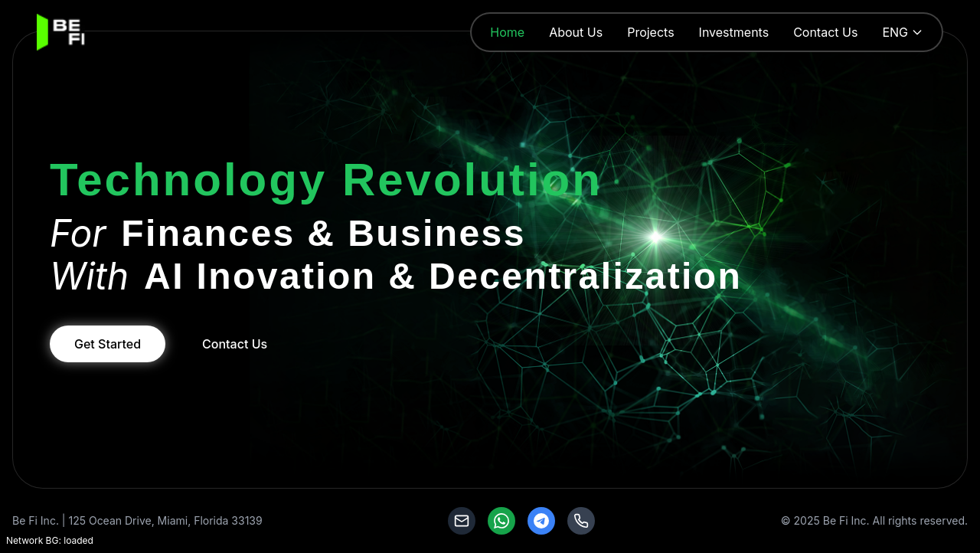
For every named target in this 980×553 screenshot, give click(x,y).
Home (507, 32)
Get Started (108, 344)
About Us (576, 32)
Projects (650, 32)
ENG (903, 32)
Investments (734, 32)
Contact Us (825, 32)
